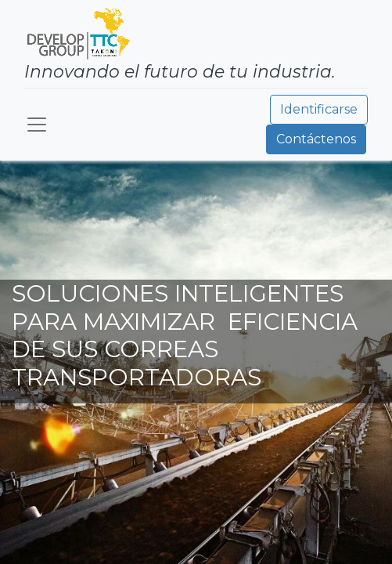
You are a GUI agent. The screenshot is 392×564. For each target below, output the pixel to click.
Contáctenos (316, 139)
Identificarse (319, 109)
